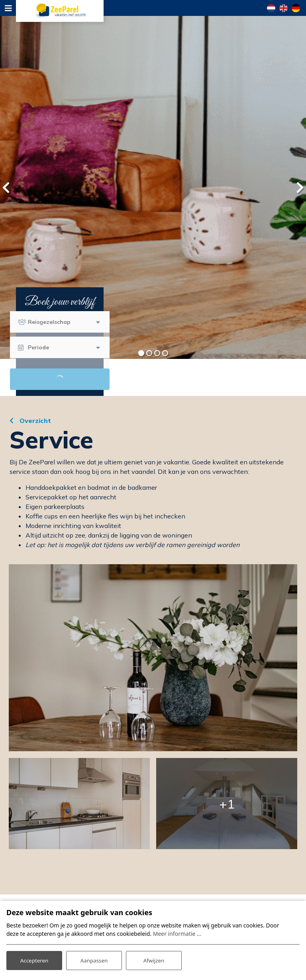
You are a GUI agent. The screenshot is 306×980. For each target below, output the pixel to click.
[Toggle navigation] (8, 8)
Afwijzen (154, 960)
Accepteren (34, 960)
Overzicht (34, 421)
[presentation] (6, 187)
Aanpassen (94, 960)
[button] (141, 353)
